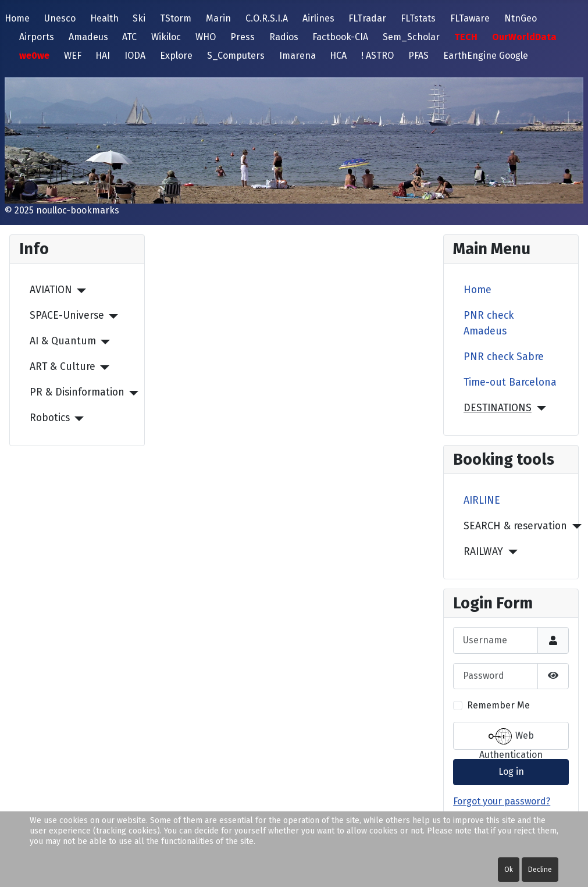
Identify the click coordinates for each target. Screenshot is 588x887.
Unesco (60, 18)
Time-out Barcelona (510, 382)
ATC (129, 37)
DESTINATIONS (498, 408)
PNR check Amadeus (489, 323)
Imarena (297, 56)
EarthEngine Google (486, 56)
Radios (284, 37)
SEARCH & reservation (515, 526)
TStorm (176, 18)
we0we (34, 56)
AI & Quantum (63, 341)
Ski (139, 18)
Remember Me (498, 705)
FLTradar (367, 18)
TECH (466, 37)
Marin (218, 18)
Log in (511, 772)
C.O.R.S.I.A (267, 18)
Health (104, 18)
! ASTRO (377, 56)
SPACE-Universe (67, 316)
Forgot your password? (502, 801)
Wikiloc (166, 37)
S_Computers (236, 56)
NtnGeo (521, 18)
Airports (37, 37)
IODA (135, 56)
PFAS (418, 56)
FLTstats (418, 18)
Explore (176, 56)
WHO (206, 37)
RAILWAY (483, 552)
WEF (73, 56)
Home (17, 18)
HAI (103, 56)
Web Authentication (511, 737)
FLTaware (470, 18)
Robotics (50, 418)
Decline (540, 870)
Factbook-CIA (340, 37)
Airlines (318, 18)
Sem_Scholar (411, 37)
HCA (338, 56)
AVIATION (51, 290)
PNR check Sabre (504, 357)
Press (243, 37)
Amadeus (88, 37)
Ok (509, 870)
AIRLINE (482, 501)
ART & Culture (63, 367)
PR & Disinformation (77, 392)
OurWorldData (524, 37)
